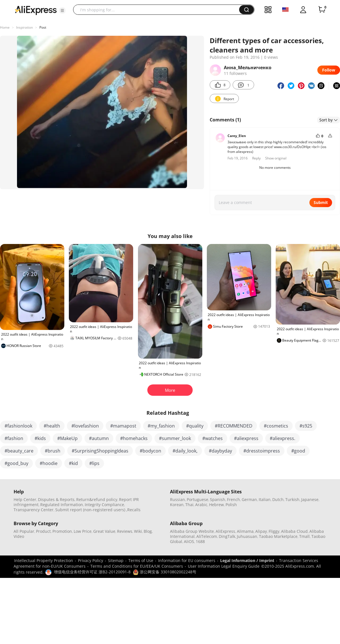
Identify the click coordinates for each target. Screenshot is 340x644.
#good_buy (16, 463)
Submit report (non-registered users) (90, 510)
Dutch (278, 499)
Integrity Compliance (104, 505)
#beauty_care (19, 451)
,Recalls (133, 510)
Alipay (261, 531)
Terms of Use (141, 560)
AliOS (189, 541)
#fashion (14, 438)
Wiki (138, 531)
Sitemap (116, 560)
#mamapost (123, 426)
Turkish (292, 499)
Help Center (25, 499)
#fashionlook (18, 426)
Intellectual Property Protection (44, 560)
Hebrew (216, 505)
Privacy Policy (91, 560)
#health (52, 426)
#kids (40, 438)
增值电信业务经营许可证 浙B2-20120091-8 (92, 572)
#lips (94, 463)
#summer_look (175, 438)
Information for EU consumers (187, 560)
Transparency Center (34, 510)
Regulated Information (62, 505)
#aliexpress (246, 438)
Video (19, 536)
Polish (231, 505)
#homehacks (134, 438)
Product (43, 531)
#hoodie (49, 463)
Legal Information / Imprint (247, 560)
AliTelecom (207, 536)
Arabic (201, 505)
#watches (212, 438)
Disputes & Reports (56, 499)
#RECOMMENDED (234, 426)
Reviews (125, 531)
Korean (177, 505)
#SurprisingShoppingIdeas (100, 451)
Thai (189, 505)
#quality (195, 426)
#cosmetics (276, 426)
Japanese (310, 499)
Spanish (218, 499)
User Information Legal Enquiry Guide (224, 566)
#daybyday (220, 451)
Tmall (304, 536)
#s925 (306, 426)
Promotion (62, 531)
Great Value (104, 531)
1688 (200, 541)
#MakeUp (67, 438)
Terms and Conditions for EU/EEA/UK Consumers (137, 566)
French (233, 499)
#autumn (99, 438)
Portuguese (197, 499)
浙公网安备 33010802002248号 (165, 572)
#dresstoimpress (262, 451)
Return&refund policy (97, 499)
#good (298, 451)
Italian (265, 499)
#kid (73, 463)
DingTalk (227, 536)
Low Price (83, 531)
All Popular (24, 531)
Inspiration (25, 27)
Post (43, 27)
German (249, 499)
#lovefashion (85, 426)
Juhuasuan (247, 536)
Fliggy (274, 531)
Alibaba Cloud (294, 531)
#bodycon (150, 451)
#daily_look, (185, 451)
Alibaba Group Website (192, 531)
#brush (53, 451)
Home (5, 27)
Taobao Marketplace (278, 536)
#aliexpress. (282, 438)
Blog (148, 531)
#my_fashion (161, 426)
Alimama (245, 531)
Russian (178, 499)
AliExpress (225, 531)
